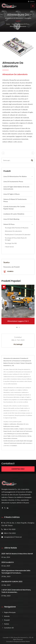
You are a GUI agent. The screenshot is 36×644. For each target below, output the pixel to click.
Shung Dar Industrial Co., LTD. (23, 637)
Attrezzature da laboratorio (18, 26)
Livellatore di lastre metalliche (14, 214)
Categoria (15, 24)
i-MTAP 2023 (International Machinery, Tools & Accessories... (16, 591)
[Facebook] (2, 508)
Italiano (32, 1)
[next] (33, 153)
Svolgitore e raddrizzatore (10, 424)
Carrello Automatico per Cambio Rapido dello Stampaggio (18, 441)
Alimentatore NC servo (23, 424)
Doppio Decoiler (8, 431)
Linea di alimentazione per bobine (15, 176)
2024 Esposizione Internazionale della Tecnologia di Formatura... (16, 572)
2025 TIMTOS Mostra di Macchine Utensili (17, 554)
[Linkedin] (8, 508)
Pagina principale (10, 612)
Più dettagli (18, 344)
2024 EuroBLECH (8, 562)
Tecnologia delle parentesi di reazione (17, 228)
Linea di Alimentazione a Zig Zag (23, 436)
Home (8, 24)
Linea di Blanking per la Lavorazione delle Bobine (16, 434)
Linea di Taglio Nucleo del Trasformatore (22, 431)
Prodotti (7, 620)
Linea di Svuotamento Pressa (13, 181)
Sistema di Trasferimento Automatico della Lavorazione (18, 443)
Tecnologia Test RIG (11, 243)
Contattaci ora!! (18, 469)
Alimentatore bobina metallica (11, 429)
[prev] (3, 153)
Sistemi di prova (24, 24)
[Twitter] (5, 508)
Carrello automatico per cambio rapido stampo (14, 208)
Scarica (8, 272)
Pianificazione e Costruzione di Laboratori (18, 235)
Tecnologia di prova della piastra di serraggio (16, 239)
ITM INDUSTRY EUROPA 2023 (12, 582)
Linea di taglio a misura (12, 194)
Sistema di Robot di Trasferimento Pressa (15, 200)
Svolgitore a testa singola (25, 429)
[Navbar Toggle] (33, 6)
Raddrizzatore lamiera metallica (11, 426)
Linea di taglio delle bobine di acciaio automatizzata (16, 188)
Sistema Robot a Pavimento (10, 438)
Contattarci (14, 446)
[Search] (16, 160)
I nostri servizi (9, 247)
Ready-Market (26, 641)
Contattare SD (9, 628)
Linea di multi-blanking (11, 219)
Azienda (7, 616)
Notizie (7, 624)
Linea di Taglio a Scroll (9, 436)
